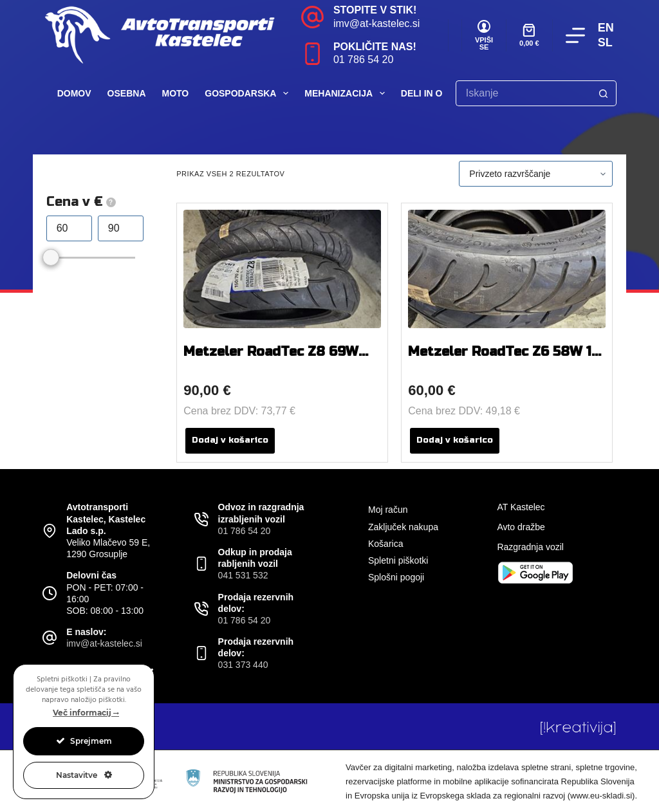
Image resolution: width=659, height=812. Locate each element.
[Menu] (575, 35)
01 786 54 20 (363, 60)
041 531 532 (243, 575)
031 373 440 (243, 665)
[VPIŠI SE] (484, 35)
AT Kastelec (521, 507)
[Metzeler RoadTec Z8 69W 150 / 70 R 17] (282, 269)
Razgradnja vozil (530, 547)
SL (605, 42)
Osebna (127, 93)
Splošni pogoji (396, 577)
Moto (176, 93)
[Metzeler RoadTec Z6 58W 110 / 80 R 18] (507, 269)
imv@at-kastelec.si (377, 23)
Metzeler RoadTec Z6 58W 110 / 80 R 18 (507, 359)
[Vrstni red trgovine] (536, 174)
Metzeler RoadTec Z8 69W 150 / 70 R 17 (271, 359)
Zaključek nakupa (403, 527)
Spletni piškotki (398, 560)
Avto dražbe (521, 527)
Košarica (385, 544)
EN (606, 28)
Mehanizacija (347, 93)
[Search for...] (523, 93)
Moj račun (388, 510)
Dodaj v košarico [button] (230, 440)
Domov (74, 93)
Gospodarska (249, 93)
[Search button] (604, 93)
